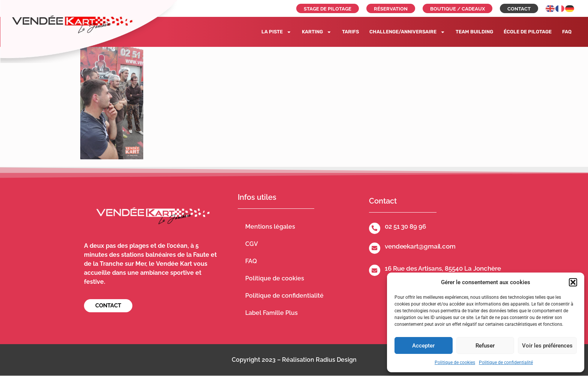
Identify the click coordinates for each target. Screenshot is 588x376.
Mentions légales (270, 227)
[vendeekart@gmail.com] (375, 248)
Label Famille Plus (271, 313)
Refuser (485, 346)
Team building (474, 32)
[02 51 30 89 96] (375, 228)
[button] (573, 282)
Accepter (423, 346)
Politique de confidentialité (506, 363)
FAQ (567, 32)
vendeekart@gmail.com (420, 246)
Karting (317, 32)
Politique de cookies (455, 363)
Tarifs (350, 32)
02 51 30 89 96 (405, 226)
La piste (276, 32)
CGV (252, 244)
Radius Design (336, 360)
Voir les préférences (547, 346)
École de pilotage (528, 32)
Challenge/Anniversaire (407, 32)
